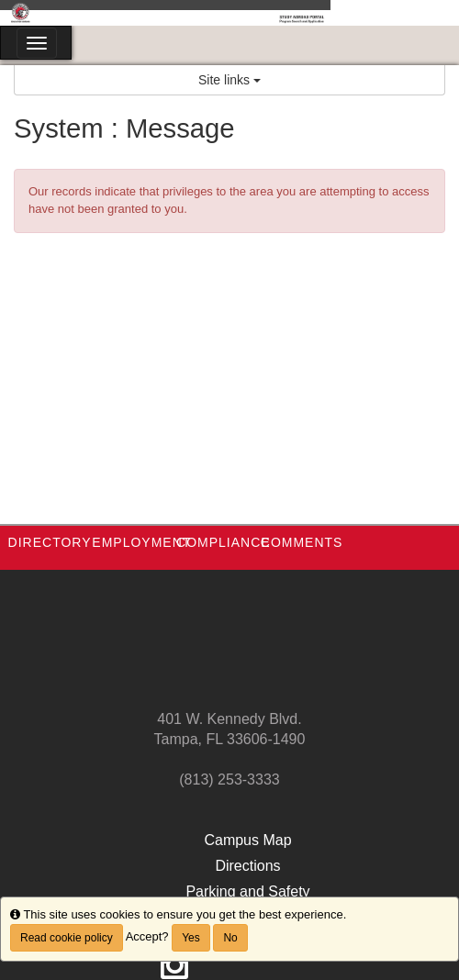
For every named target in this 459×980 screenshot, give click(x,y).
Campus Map (247, 840)
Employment (141, 542)
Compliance (224, 542)
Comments (302, 542)
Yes (191, 938)
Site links (229, 80)
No (230, 938)
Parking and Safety (247, 891)
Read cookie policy (67, 938)
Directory (50, 542)
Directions (247, 866)
